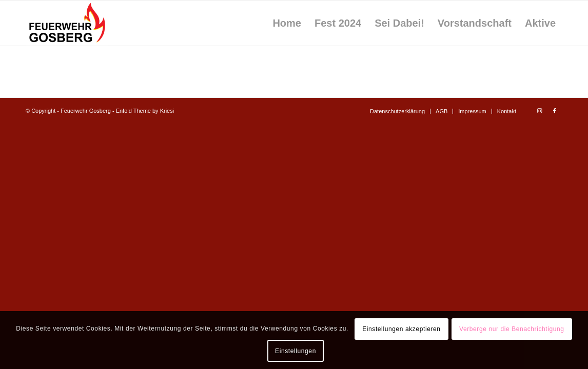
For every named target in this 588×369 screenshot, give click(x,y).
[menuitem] (287, 23)
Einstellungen (296, 351)
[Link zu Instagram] (539, 111)
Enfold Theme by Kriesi (145, 111)
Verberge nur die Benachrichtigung (512, 329)
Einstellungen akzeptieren (401, 329)
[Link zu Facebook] (555, 111)
